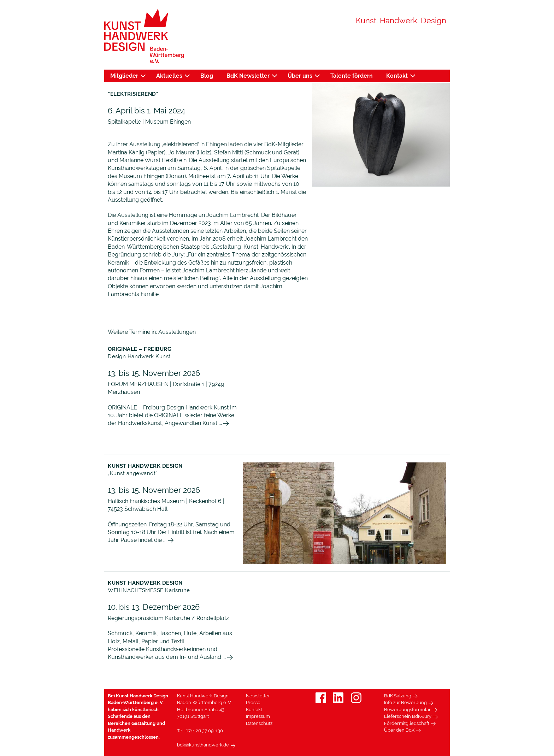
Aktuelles (169, 76)
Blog (207, 76)
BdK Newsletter (248, 76)
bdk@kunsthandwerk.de (203, 745)
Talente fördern (352, 76)
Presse (253, 702)
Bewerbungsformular (407, 710)
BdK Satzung (398, 696)
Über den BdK (399, 730)
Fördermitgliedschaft (407, 723)
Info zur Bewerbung (405, 702)
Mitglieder (124, 76)
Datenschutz (259, 723)
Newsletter (258, 696)
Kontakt (397, 76)
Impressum (258, 716)
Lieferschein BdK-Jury (408, 716)
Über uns (300, 76)
